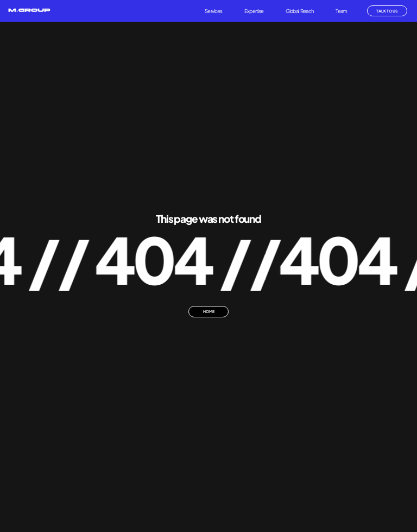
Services (213, 11)
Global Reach (300, 11)
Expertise (254, 11)
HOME (209, 311)
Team (341, 11)
